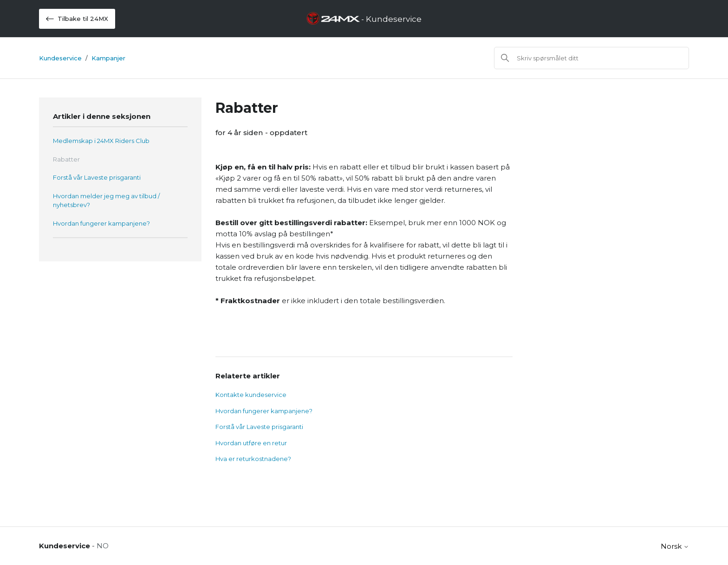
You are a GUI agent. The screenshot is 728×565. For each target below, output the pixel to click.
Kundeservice (60, 58)
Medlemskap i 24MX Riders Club (101, 141)
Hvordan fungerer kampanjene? (101, 223)
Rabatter (66, 159)
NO (103, 546)
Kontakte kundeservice (251, 395)
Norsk (675, 546)
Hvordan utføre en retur (251, 443)
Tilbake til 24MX (77, 19)
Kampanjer (108, 58)
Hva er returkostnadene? (253, 459)
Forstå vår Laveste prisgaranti (97, 177)
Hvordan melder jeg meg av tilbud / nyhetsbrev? (106, 201)
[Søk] (591, 58)
